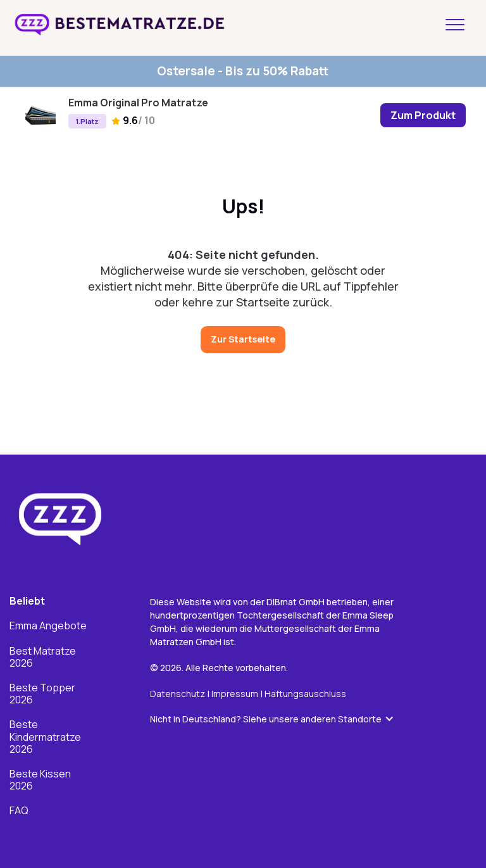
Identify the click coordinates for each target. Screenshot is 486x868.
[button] (278, 720)
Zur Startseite (243, 339)
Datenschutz (178, 694)
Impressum (236, 694)
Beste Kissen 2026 (40, 781)
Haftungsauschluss (305, 694)
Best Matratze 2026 (43, 658)
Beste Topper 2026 (42, 695)
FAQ (19, 812)
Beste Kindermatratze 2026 (45, 738)
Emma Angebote (48, 627)
